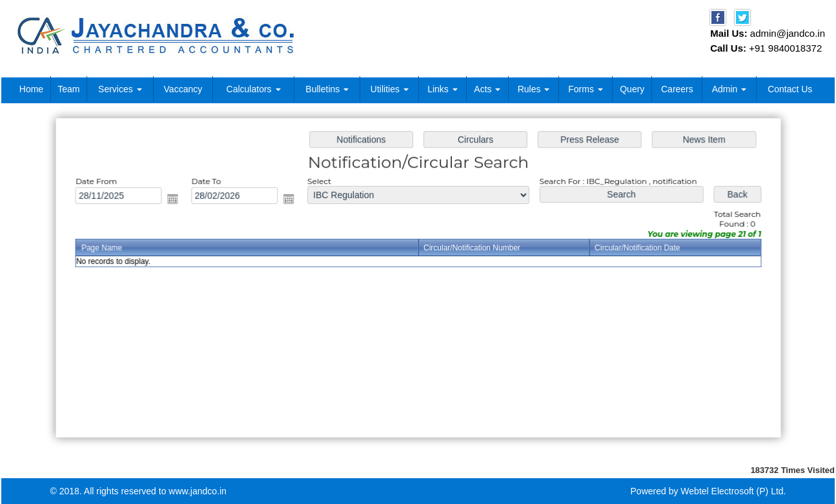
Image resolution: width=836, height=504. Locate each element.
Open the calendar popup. (178, 200)
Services (120, 89)
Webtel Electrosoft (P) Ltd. (733, 491)
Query (632, 89)
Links (443, 89)
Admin (729, 89)
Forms (586, 89)
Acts (487, 89)
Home (31, 89)
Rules (534, 89)
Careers (677, 89)
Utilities (390, 89)
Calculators (254, 89)
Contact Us (790, 89)
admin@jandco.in (788, 33)
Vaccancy (183, 89)
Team (68, 89)
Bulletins (327, 89)
